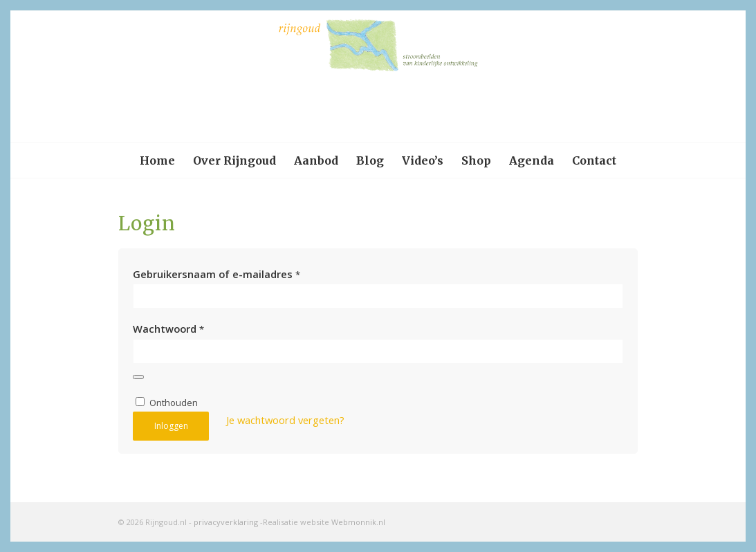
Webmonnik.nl (358, 522)
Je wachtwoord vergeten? (285, 420)
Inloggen (171, 426)
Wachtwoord (168, 329)
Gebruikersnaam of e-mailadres (216, 274)
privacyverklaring (226, 522)
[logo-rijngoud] (378, 77)
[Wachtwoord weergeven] (138, 377)
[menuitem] (157, 160)
